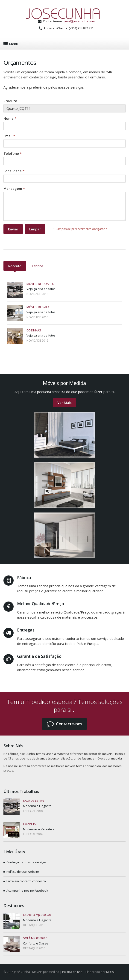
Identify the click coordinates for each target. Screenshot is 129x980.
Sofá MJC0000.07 (35, 938)
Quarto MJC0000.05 (37, 915)
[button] (64, 724)
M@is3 (111, 972)
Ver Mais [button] (64, 402)
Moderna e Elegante (37, 806)
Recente (15, 266)
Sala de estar (33, 801)
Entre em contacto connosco (26, 881)
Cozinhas (34, 330)
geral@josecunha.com (79, 21)
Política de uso (72, 972)
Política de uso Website (23, 872)
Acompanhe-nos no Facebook (27, 891)
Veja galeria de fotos (41, 289)
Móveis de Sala (38, 307)
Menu (11, 44)
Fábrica (37, 266)
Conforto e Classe (36, 943)
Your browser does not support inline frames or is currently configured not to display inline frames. (64, 167)
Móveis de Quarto (40, 284)
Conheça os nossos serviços (26, 862)
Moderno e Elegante (37, 920)
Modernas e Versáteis (39, 829)
